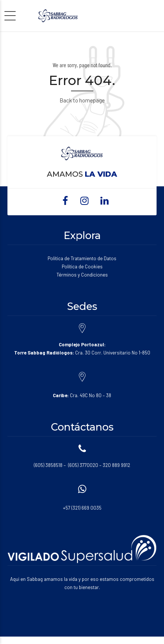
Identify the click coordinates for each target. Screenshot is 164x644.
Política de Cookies (82, 267)
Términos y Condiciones (82, 275)
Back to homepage (82, 100)
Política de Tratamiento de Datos (82, 258)
